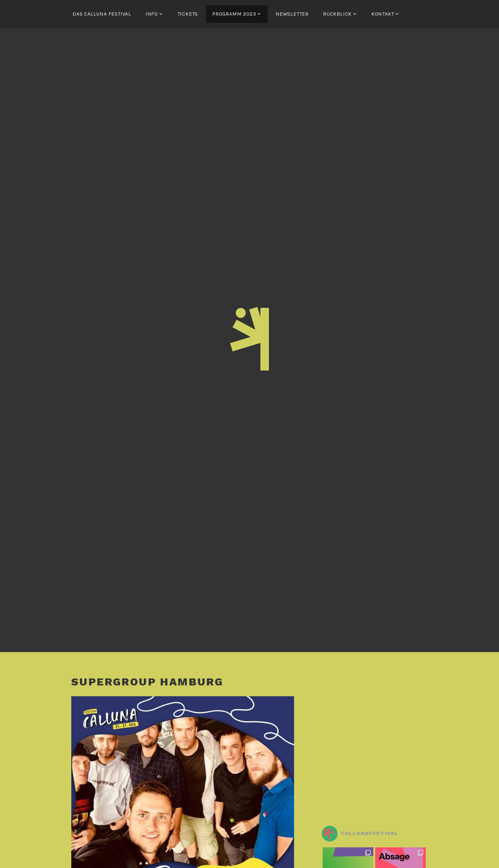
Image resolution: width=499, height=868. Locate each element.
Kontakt (383, 14)
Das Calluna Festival (102, 14)
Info (152, 14)
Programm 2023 (234, 14)
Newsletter (292, 14)
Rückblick (337, 14)
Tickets (188, 14)
